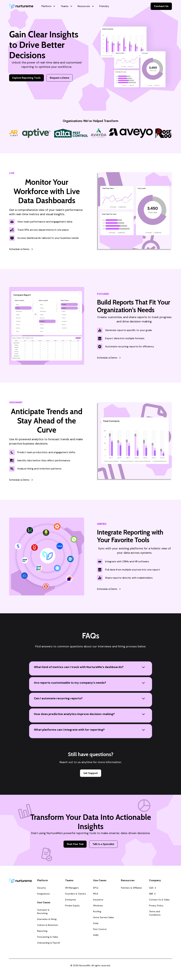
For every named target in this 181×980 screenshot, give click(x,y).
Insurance (98, 900)
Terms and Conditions (155, 913)
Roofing (97, 911)
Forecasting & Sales (48, 937)
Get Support (91, 773)
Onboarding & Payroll (48, 943)
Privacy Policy (156, 906)
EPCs (96, 888)
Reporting (42, 931)
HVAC (96, 935)
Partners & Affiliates (131, 888)
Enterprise (70, 900)
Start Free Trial (75, 844)
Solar (96, 923)
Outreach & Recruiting (43, 912)
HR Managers (72, 888)
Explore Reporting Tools (26, 78)
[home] (21, 6)
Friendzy (104, 6)
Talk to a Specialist (103, 844)
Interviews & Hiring (47, 919)
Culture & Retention (48, 925)
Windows (98, 906)
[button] (48, 6)
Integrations (43, 894)
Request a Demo (60, 78)
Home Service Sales (104, 917)
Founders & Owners (76, 894)
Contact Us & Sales (159, 900)
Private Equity (72, 906)
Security (42, 888)
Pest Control (100, 929)
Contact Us (161, 6)
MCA (96, 894)
